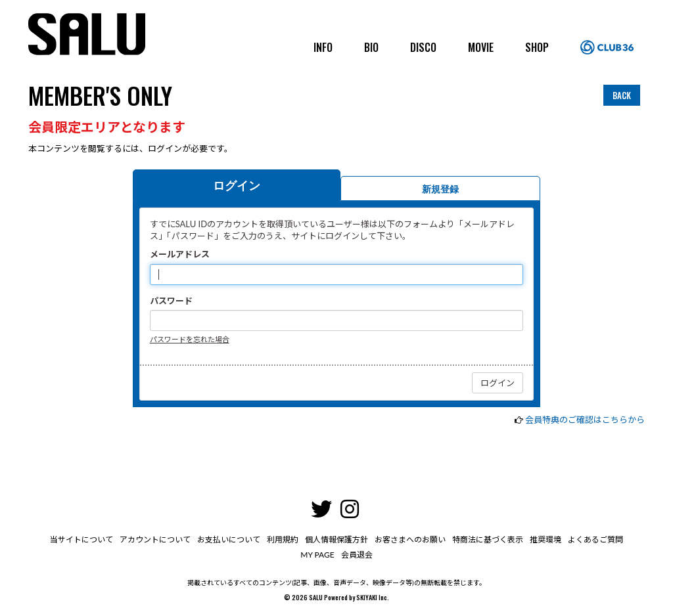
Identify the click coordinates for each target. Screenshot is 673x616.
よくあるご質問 (595, 539)
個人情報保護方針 (336, 539)
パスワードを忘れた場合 (190, 339)
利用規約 (283, 539)
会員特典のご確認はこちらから (585, 420)
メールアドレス (180, 254)
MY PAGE (317, 555)
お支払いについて (229, 539)
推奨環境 (545, 539)
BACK (622, 95)
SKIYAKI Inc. (373, 597)
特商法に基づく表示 (488, 539)
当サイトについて (81, 539)
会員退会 (357, 555)
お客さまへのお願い (410, 539)
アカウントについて (155, 539)
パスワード (171, 301)
